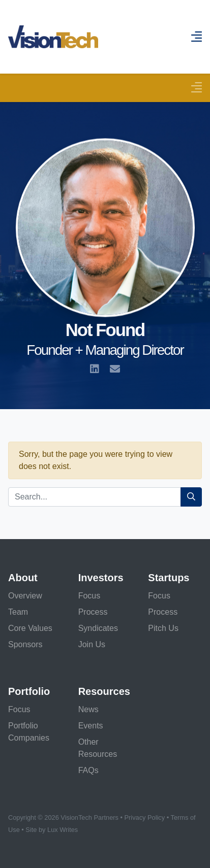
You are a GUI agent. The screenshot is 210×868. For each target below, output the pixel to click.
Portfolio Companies (29, 732)
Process (93, 612)
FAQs (88, 770)
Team (18, 612)
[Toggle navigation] (196, 88)
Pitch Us (163, 628)
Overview (25, 596)
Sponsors (25, 644)
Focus (89, 596)
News (88, 709)
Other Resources (98, 748)
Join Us (92, 644)
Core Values (30, 628)
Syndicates (98, 628)
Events (91, 726)
